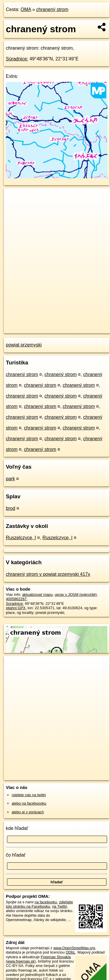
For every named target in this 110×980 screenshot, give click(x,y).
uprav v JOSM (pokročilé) (76, 595)
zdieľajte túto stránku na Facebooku (39, 904)
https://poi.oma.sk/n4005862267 (30, 329)
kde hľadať (17, 828)
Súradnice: (17, 59)
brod (11, 508)
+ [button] (14, 198)
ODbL (70, 952)
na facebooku (46, 902)
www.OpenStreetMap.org (74, 948)
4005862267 (16, 599)
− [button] (14, 207)
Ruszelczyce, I (21, 538)
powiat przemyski (24, 345)
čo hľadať (16, 855)
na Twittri (60, 906)
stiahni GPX (16, 608)
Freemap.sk (77, 324)
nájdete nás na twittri (29, 795)
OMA (26, 9)
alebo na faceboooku (29, 803)
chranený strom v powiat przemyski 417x (48, 574)
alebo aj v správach (28, 812)
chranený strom (52, 9)
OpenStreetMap (47, 324)
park (10, 479)
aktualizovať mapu (37, 595)
